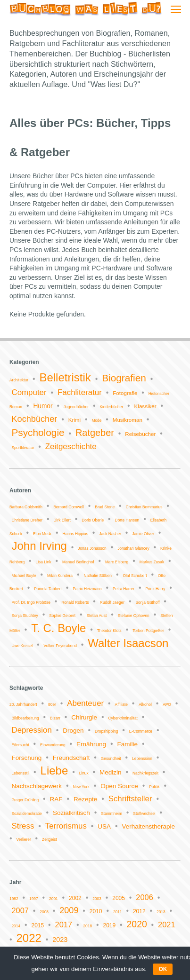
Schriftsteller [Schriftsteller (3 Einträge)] (130, 799)
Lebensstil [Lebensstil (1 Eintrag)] (20, 773)
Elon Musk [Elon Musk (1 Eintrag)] (42, 534)
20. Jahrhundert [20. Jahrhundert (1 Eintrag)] (23, 704)
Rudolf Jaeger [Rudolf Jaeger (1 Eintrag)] (112, 602)
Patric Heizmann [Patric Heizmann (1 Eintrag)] (87, 589)
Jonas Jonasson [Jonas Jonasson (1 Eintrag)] (92, 548)
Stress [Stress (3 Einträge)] (23, 826)
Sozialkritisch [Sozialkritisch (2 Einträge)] (71, 813)
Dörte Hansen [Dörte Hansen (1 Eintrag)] (127, 520)
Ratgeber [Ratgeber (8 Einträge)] (95, 433)
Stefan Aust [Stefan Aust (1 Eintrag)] (96, 616)
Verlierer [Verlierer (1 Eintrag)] (24, 839)
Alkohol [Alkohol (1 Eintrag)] (145, 704)
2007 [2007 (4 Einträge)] (20, 910)
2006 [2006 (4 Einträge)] (144, 897)
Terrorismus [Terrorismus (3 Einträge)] (66, 826)
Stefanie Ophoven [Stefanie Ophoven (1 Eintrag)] (134, 616)
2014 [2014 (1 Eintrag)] (16, 926)
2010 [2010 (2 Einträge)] (96, 911)
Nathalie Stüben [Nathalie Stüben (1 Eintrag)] (98, 576)
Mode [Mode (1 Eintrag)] (96, 420)
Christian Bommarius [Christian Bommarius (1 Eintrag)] (144, 507)
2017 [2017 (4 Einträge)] (64, 925)
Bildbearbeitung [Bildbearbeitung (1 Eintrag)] (25, 718)
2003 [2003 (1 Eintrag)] (97, 899)
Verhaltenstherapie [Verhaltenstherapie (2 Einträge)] (148, 826)
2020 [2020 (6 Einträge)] (137, 924)
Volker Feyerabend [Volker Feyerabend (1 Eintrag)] (60, 646)
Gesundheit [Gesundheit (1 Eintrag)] (111, 759)
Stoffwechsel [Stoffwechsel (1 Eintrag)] (144, 814)
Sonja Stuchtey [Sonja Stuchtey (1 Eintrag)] (25, 616)
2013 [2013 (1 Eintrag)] (161, 912)
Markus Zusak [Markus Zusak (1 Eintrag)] (152, 562)
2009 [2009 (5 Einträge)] (69, 910)
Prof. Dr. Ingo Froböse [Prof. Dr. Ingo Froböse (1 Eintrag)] (31, 602)
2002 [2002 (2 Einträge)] (75, 898)
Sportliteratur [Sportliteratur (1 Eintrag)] (23, 448)
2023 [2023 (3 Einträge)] (60, 940)
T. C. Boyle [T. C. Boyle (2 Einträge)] (58, 628)
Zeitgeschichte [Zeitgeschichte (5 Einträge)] (71, 447)
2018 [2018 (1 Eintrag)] (87, 926)
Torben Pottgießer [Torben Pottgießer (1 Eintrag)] (148, 631)
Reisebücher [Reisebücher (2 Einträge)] (140, 434)
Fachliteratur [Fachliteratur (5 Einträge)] (80, 392)
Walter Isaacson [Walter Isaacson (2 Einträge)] (128, 643)
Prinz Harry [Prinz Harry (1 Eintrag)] (155, 589)
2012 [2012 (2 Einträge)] (139, 911)
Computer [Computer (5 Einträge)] (29, 392)
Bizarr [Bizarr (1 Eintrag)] (55, 718)
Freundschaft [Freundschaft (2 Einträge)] (71, 758)
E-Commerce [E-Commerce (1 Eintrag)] (141, 731)
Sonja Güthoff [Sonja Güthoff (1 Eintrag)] (147, 602)
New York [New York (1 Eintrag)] (81, 787)
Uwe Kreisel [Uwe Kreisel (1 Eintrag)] (22, 646)
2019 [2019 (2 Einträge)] (109, 925)
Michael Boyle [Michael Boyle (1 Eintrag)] (24, 576)
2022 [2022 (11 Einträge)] (29, 938)
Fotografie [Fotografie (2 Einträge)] (125, 393)
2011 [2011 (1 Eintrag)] (118, 912)
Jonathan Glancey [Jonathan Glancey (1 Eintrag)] (133, 548)
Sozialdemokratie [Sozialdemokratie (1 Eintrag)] (26, 814)
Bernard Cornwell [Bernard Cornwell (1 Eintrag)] (69, 507)
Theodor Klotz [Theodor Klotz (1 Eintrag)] (109, 631)
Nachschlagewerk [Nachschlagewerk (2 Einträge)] (37, 786)
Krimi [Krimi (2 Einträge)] (74, 420)
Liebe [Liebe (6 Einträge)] (54, 771)
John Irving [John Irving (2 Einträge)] (39, 546)
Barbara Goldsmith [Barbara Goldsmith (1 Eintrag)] (26, 507)
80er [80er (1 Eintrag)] (52, 704)
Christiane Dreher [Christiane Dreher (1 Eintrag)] (27, 520)
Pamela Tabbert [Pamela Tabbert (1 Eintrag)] (48, 589)
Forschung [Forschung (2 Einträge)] (26, 758)
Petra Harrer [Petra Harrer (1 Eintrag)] (124, 589)
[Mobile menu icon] (176, 9)
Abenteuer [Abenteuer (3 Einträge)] (85, 703)
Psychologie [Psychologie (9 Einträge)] (38, 432)
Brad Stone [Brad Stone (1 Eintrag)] (105, 507)
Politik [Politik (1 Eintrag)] (154, 787)
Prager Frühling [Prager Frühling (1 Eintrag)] (25, 800)
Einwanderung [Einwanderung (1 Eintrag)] (53, 745)
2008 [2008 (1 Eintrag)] (44, 912)
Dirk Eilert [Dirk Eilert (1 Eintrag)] (62, 520)
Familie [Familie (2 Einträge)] (127, 744)
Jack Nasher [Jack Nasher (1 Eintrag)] (110, 534)
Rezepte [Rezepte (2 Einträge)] (85, 799)
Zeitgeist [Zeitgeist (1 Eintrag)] (50, 839)
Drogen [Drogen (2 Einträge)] (73, 731)
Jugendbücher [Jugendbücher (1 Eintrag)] (76, 407)
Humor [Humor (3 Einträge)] (43, 406)
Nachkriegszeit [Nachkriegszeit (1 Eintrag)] (145, 773)
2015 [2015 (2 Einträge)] (37, 925)
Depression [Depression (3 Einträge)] (31, 730)
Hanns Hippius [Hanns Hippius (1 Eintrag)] (75, 534)
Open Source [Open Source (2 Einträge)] (119, 786)
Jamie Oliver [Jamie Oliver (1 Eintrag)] (143, 534)
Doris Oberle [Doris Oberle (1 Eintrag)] (93, 520)
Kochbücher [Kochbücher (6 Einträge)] (34, 419)
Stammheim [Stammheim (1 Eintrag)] (112, 814)
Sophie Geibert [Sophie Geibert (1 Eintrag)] (62, 616)
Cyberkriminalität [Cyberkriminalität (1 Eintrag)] (123, 718)
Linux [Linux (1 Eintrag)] (84, 773)
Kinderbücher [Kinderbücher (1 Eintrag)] (111, 407)
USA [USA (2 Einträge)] (104, 826)
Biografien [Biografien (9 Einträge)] (124, 378)
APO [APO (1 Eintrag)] (167, 704)
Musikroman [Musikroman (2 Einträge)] (128, 420)
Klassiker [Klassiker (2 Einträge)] (145, 406)
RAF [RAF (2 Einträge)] (56, 799)
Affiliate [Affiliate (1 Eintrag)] (121, 704)
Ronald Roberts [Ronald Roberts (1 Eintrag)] (75, 602)
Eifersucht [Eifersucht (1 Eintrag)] (20, 745)
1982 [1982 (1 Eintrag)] (14, 899)
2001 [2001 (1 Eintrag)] (54, 899)
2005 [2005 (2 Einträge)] (119, 898)
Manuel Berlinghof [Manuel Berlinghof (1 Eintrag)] (78, 562)
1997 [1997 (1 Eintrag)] (34, 899)
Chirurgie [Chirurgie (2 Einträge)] (84, 717)
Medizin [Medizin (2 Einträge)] (111, 772)
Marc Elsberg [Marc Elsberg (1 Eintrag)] (117, 562)
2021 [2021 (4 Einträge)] (166, 925)
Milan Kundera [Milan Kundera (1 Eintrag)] (60, 576)
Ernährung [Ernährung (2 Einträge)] (91, 744)
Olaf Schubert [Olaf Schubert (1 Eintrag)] (135, 576)
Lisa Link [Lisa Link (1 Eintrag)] (44, 562)
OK (163, 969)
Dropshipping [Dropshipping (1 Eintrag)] (106, 731)
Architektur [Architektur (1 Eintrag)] (19, 380)
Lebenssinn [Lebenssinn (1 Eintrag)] (142, 759)
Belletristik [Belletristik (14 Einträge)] (65, 377)
